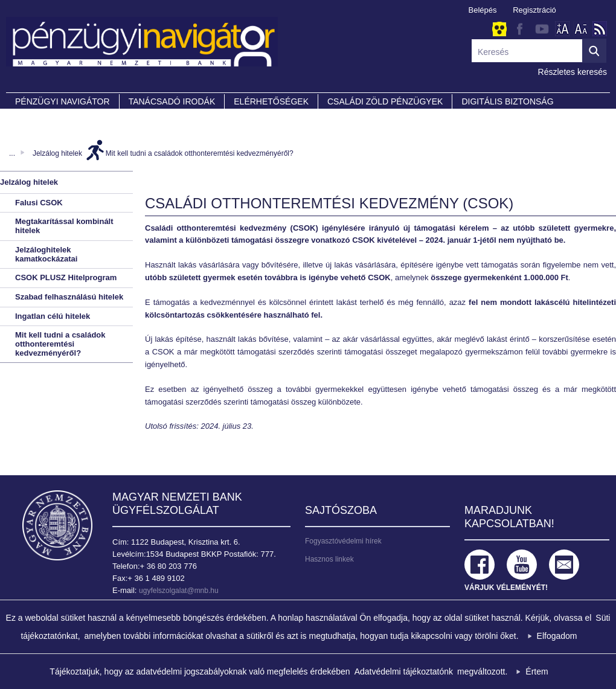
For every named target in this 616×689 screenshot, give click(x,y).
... (12, 153)
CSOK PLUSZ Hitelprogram (66, 277)
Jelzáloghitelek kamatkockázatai (46, 254)
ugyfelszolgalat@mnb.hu (179, 591)
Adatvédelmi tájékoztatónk (404, 671)
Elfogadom (557, 636)
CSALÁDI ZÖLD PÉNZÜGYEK (385, 101)
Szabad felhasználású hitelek (69, 297)
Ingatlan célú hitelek (53, 316)
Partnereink (45, 118)
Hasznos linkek (329, 559)
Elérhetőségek (271, 101)
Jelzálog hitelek (57, 153)
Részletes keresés (573, 72)
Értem (537, 671)
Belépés (483, 10)
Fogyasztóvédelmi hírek (343, 541)
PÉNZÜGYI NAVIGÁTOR (63, 101)
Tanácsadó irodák (172, 101)
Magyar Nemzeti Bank (57, 525)
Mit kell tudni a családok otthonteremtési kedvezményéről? (200, 153)
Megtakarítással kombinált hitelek (64, 226)
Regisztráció (534, 10)
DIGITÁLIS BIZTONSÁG (507, 101)
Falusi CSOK (39, 203)
